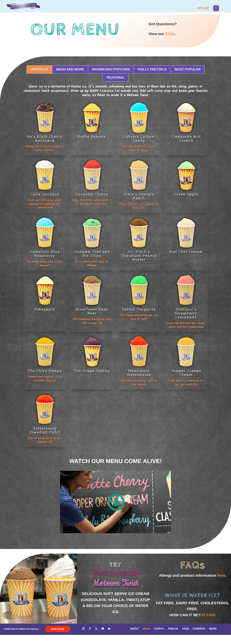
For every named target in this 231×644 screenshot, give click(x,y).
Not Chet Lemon (186, 252)
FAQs (170, 34)
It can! (209, 615)
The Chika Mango (45, 371)
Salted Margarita (139, 309)
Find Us (173, 629)
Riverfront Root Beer (92, 311)
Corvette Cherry (92, 194)
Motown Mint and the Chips (92, 254)
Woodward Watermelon (139, 373)
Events (159, 629)
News (213, 629)
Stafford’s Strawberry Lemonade (186, 313)
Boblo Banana (92, 137)
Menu (147, 629)
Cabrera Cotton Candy (139, 139)
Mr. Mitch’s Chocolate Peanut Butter (139, 256)
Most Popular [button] (188, 69)
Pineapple (45, 309)
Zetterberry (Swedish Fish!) (45, 430)
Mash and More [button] (70, 69)
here (221, 575)
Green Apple (186, 194)
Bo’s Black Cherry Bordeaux (45, 139)
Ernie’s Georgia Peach (139, 196)
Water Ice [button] (40, 69)
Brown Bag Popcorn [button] (111, 69)
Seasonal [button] (116, 78)
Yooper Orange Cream (186, 373)
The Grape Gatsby (92, 371)
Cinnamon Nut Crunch (186, 139)
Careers (199, 629)
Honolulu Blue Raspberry (45, 254)
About (134, 629)
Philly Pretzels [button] (152, 69)
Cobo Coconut (45, 194)
